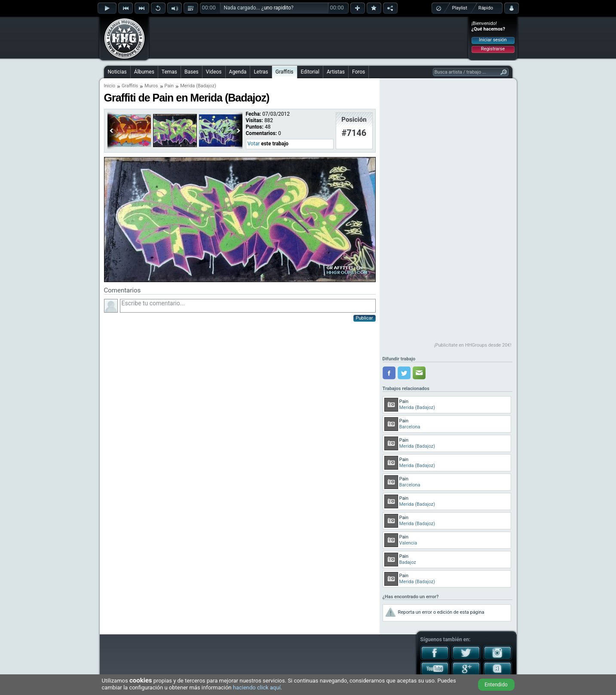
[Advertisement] (309, 37)
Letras (261, 72)
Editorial (310, 72)
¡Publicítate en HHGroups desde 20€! (473, 345)
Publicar (365, 318)
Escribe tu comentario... (248, 306)
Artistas (336, 72)
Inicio (110, 86)
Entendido (496, 685)
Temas (169, 72)
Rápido (486, 8)
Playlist (460, 8)
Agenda (238, 72)
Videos (214, 72)
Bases (192, 72)
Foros (359, 72)
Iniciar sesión (493, 40)
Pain (169, 86)
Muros (151, 86)
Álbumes (144, 72)
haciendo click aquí (257, 687)
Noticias (117, 72)
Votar (254, 144)
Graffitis (285, 72)
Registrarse (493, 49)
